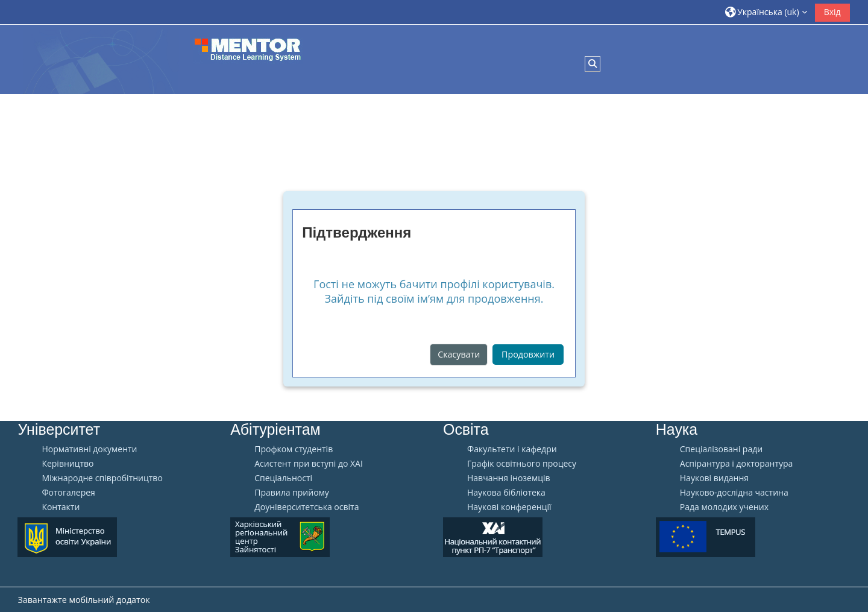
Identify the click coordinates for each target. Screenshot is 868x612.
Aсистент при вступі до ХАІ (309, 464)
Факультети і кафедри (512, 449)
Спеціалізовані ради (721, 449)
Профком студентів (294, 449)
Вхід (832, 12)
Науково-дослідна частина (734, 493)
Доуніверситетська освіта (307, 507)
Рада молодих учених (724, 507)
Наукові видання (714, 478)
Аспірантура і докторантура (737, 464)
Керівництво (68, 464)
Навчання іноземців (509, 478)
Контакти (61, 507)
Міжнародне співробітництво (102, 478)
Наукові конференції (509, 507)
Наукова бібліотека (506, 493)
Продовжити (528, 354)
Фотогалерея (68, 493)
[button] (766, 12)
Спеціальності (283, 478)
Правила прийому (292, 493)
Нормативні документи (89, 449)
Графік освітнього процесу (522, 464)
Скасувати (459, 354)
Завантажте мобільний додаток (83, 600)
